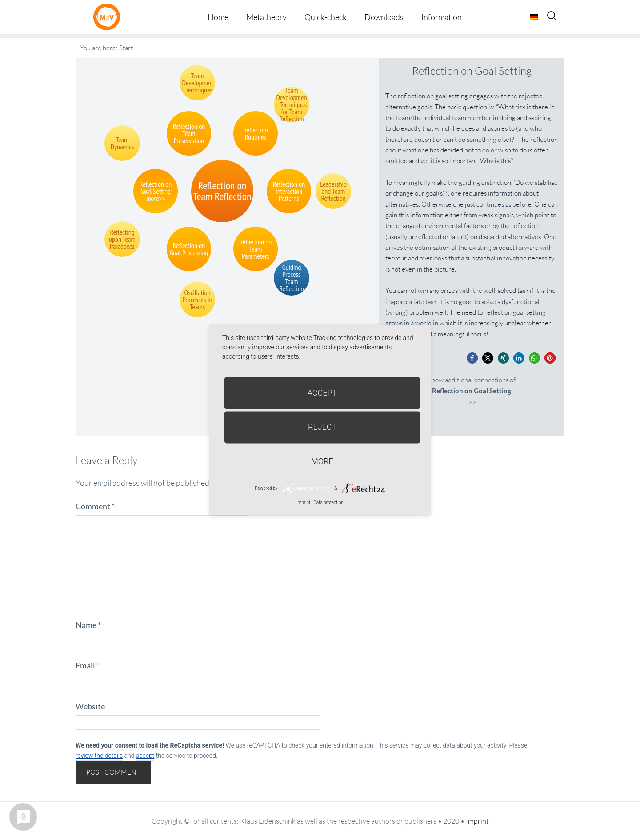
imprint (303, 502)
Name (88, 625)
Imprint (477, 821)
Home (218, 17)
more (322, 461)
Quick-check (326, 17)
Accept (322, 393)
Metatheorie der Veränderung (109, 17)
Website (90, 706)
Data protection (328, 502)
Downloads (384, 17)
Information (442, 17)
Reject (322, 427)
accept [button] (145, 756)
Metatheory (266, 17)
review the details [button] (99, 756)
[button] (472, 358)
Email (88, 665)
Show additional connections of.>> (472, 391)
